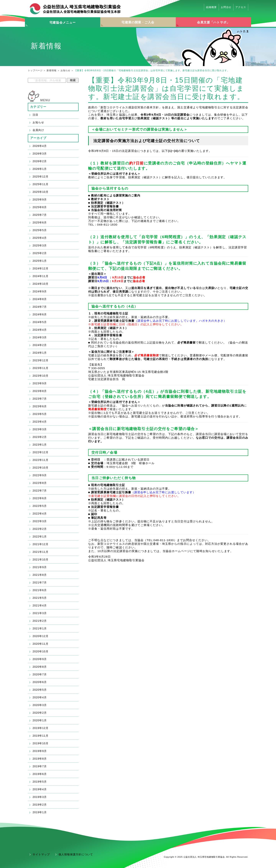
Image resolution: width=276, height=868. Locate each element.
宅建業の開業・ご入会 (138, 22)
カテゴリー (38, 107)
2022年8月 (40, 483)
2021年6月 (40, 590)
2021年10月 (41, 560)
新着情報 (51, 70)
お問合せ (226, 7)
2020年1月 (40, 720)
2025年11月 (41, 184)
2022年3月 (40, 521)
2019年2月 (40, 805)
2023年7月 (40, 399)
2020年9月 (40, 659)
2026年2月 (40, 161)
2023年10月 (41, 376)
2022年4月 (40, 514)
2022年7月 (40, 491)
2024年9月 (40, 291)
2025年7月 (40, 215)
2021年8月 (40, 575)
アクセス (241, 7)
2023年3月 (40, 429)
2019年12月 (41, 728)
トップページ (35, 70)
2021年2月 (40, 621)
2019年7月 (40, 766)
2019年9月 (40, 751)
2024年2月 (40, 345)
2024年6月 (40, 314)
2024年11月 (41, 276)
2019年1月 (40, 812)
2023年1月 (40, 445)
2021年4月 (40, 605)
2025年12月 (41, 177)
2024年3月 (40, 337)
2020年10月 (41, 651)
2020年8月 (40, 667)
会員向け (38, 130)
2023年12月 (41, 360)
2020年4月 (40, 697)
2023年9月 (40, 383)
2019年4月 (40, 789)
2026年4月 (40, 146)
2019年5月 (40, 782)
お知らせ (65, 70)
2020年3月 (40, 705)
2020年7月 (40, 674)
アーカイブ (38, 138)
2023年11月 (41, 368)
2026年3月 (40, 154)
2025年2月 (40, 253)
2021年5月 (40, 598)
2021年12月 (41, 544)
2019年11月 (41, 736)
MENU (45, 100)
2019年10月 (41, 743)
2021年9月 (40, 567)
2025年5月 (40, 230)
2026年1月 (40, 169)
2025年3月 (40, 245)
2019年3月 (40, 797)
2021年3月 (40, 613)
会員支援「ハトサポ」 (213, 22)
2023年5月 (40, 414)
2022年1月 (40, 537)
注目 (35, 115)
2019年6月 (40, 774)
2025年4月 (40, 238)
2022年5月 (40, 506)
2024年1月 (40, 353)
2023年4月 (40, 422)
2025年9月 (40, 200)
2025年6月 (40, 223)
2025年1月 (40, 261)
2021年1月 (40, 628)
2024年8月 (40, 299)
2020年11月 (41, 644)
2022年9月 (40, 475)
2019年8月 (40, 759)
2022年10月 (41, 468)
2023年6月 (40, 406)
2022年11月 (41, 460)
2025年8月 (40, 207)
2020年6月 (40, 682)
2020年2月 (40, 713)
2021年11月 (41, 552)
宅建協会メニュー (63, 22)
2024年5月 (40, 322)
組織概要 (211, 7)
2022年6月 (40, 498)
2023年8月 (40, 391)
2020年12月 (41, 636)
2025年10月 (41, 192)
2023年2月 (40, 437)
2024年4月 (40, 330)
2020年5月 (40, 690)
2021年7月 (40, 582)
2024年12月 (41, 268)
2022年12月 (41, 452)
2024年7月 (40, 307)
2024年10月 (41, 284)
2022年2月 (40, 529)
